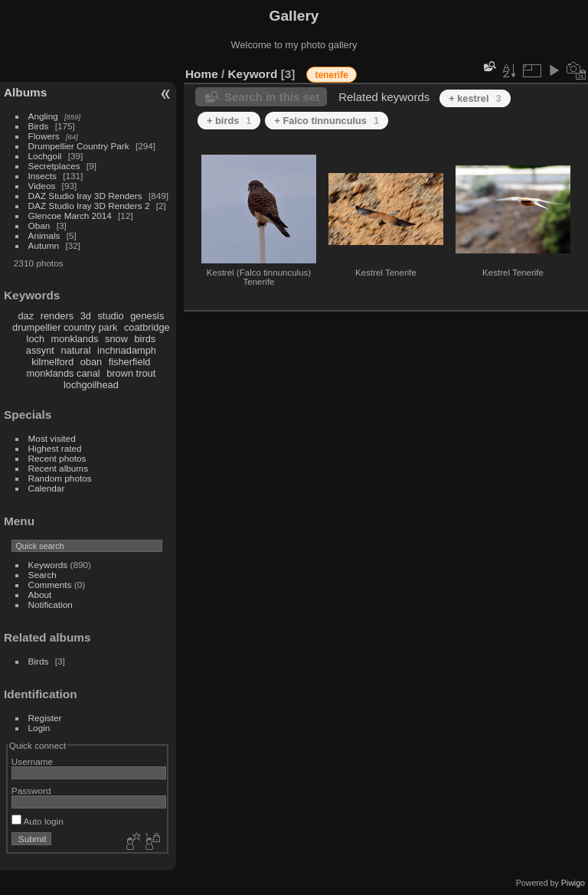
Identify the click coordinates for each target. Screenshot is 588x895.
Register (45, 718)
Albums (25, 92)
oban (91, 362)
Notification (51, 604)
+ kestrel (475, 98)
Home (202, 74)
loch (36, 339)
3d (86, 316)
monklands (75, 339)
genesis (147, 316)
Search (42, 575)
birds (145, 339)
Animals (44, 235)
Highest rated (55, 448)
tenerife (331, 75)
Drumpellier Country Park (79, 146)
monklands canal (64, 373)
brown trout (131, 373)
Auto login (38, 821)
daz (26, 316)
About (40, 594)
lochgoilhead (91, 385)
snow (116, 339)
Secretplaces (54, 166)
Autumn (44, 245)
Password (31, 790)
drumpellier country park (65, 327)
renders (57, 316)
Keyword (253, 74)
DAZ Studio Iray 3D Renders (85, 196)
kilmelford (52, 362)
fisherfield (130, 362)
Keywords (48, 565)
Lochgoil (45, 156)
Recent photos (57, 458)
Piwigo (573, 883)
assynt (40, 350)
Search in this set (272, 97)
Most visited (52, 438)
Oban (39, 225)
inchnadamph (127, 350)
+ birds (229, 121)
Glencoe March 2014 (70, 216)
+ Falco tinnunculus (327, 121)
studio (110, 316)
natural (75, 350)
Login (39, 728)
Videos (42, 186)
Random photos (60, 478)
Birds (39, 126)
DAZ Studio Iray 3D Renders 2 (89, 206)
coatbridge (147, 327)
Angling (43, 116)
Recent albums (58, 468)
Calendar (47, 488)
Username (32, 761)
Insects (42, 176)
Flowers (44, 136)
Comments (50, 585)
